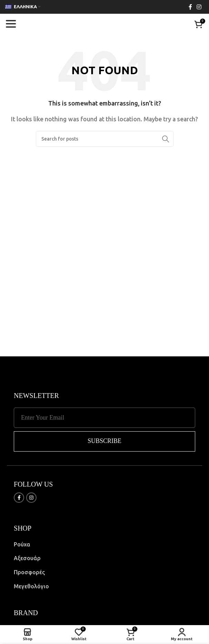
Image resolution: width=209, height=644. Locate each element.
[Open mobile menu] (11, 24)
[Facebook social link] (190, 7)
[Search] (105, 139)
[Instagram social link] (199, 7)
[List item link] (104, 545)
